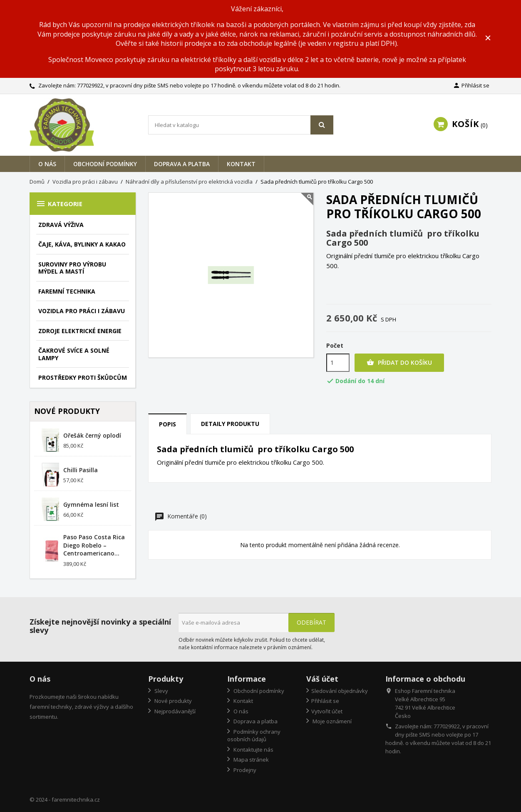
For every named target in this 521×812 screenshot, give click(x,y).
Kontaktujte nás (253, 750)
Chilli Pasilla (81, 470)
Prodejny (244, 770)
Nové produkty (172, 701)
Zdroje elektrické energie (80, 331)
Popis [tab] (167, 424)
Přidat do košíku (399, 363)
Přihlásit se (325, 701)
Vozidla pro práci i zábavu (82, 311)
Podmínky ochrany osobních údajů (254, 736)
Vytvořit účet (327, 711)
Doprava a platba (182, 164)
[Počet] (338, 363)
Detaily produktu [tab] (230, 424)
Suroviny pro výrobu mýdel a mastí (72, 268)
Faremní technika (67, 291)
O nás (47, 164)
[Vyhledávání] (241, 125)
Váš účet (322, 679)
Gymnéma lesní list (91, 504)
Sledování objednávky (340, 691)
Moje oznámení (331, 721)
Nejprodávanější (174, 711)
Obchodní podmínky (105, 164)
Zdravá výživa (61, 225)
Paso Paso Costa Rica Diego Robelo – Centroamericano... (94, 545)
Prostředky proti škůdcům (83, 377)
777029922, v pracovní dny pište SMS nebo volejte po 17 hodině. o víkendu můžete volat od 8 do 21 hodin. (209, 85)
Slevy (161, 691)
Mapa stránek (251, 760)
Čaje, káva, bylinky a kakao (82, 244)
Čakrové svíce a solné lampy (74, 354)
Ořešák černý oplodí (92, 435)
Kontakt (241, 164)
